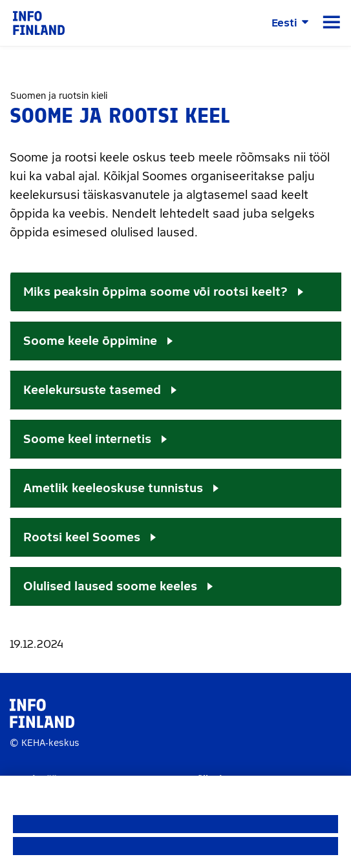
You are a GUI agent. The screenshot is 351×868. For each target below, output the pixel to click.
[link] (39, 22)
